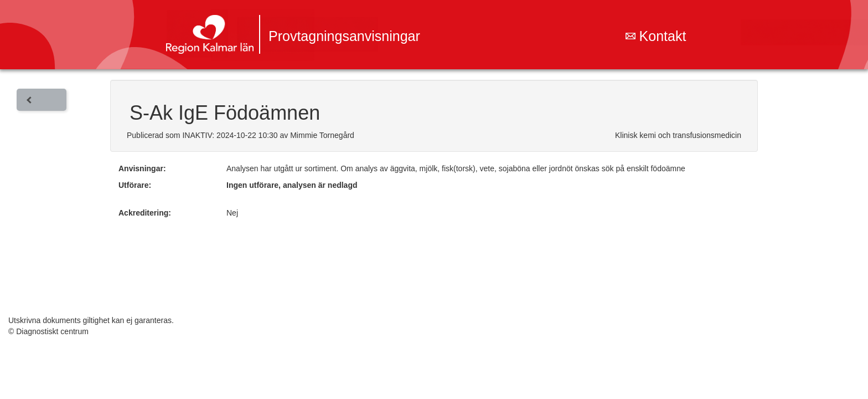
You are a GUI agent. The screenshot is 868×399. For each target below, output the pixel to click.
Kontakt (656, 36)
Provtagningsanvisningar (344, 36)
